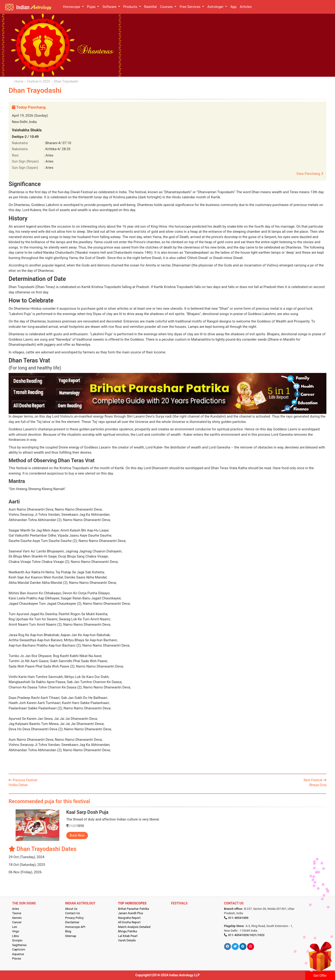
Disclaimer (72, 922)
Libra (15, 936)
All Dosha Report (129, 922)
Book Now (77, 835)
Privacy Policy (74, 918)
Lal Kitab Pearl (128, 936)
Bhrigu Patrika (127, 931)
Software (110, 7)
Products (131, 7)
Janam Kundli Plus (131, 913)
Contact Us (73, 913)
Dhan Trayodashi (66, 81)
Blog (68, 931)
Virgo (16, 931)
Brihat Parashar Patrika (133, 909)
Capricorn (19, 949)
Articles (246, 7)
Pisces (17, 958)
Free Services (190, 7)
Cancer (17, 922)
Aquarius (18, 954)
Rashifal (151, 7)
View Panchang (310, 174)
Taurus (17, 913)
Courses (167, 7)
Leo (15, 927)
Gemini (17, 918)
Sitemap (71, 936)
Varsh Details (127, 940)
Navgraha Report (129, 918)
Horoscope (72, 7)
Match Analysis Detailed (134, 927)
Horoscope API (75, 927)
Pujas (92, 7)
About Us (71, 909)
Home (19, 81)
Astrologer (216, 7)
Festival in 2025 (39, 81)
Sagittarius (19, 945)
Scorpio (17, 940)
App (233, 7)
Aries (16, 909)
